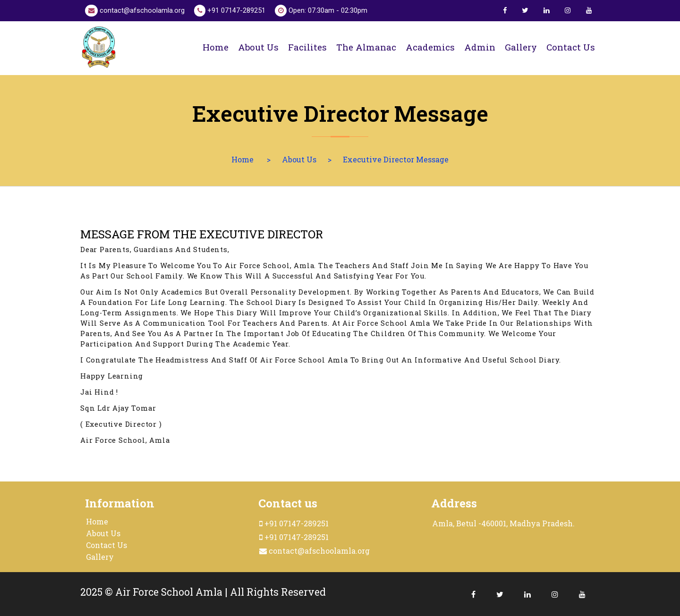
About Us (299, 159)
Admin (480, 47)
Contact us (571, 47)
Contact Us (106, 545)
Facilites (307, 47)
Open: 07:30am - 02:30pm (321, 11)
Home (216, 47)
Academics (430, 47)
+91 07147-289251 (230, 11)
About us (258, 47)
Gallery (521, 47)
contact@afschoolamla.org (135, 11)
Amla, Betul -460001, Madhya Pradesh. (503, 523)
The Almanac (366, 47)
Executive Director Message (396, 159)
